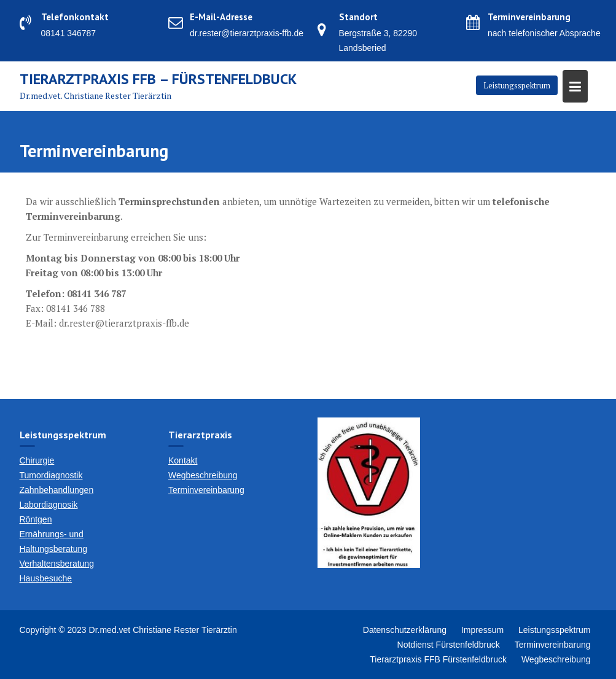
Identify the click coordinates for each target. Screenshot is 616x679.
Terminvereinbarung (206, 490)
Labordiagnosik (49, 505)
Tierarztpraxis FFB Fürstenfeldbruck (438, 659)
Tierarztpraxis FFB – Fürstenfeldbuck (158, 79)
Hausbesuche (46, 578)
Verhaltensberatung (57, 564)
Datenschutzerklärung (405, 630)
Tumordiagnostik (51, 475)
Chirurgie (37, 460)
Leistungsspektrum (517, 85)
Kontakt (183, 460)
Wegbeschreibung (203, 475)
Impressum (482, 630)
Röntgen (36, 519)
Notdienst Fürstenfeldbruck (449, 645)
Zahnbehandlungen (57, 490)
